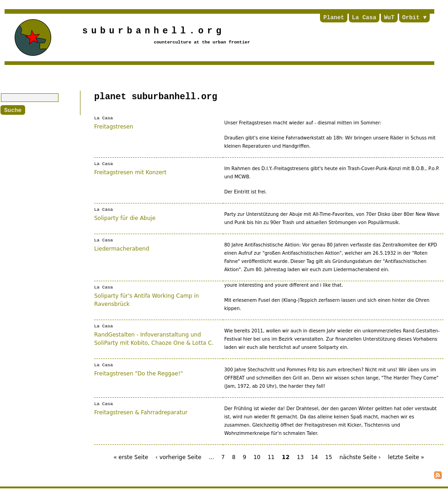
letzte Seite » (406, 457)
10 (257, 457)
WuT (389, 18)
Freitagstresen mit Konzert (130, 172)
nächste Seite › (360, 457)
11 (271, 457)
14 (314, 457)
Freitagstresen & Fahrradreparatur (141, 412)
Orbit (411, 18)
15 (328, 457)
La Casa (364, 18)
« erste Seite (131, 457)
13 (300, 457)
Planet (334, 18)
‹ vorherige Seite (178, 457)
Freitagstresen (114, 126)
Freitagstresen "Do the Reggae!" (139, 373)
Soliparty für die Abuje (125, 218)
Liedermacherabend (122, 248)
